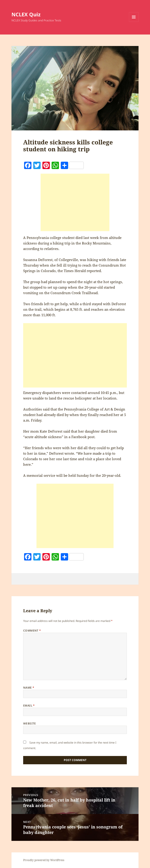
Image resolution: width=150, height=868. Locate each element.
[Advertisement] (75, 202)
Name (29, 688)
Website (30, 723)
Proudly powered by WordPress (44, 860)
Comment (32, 631)
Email (29, 706)
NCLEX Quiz (26, 14)
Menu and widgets (134, 22)
